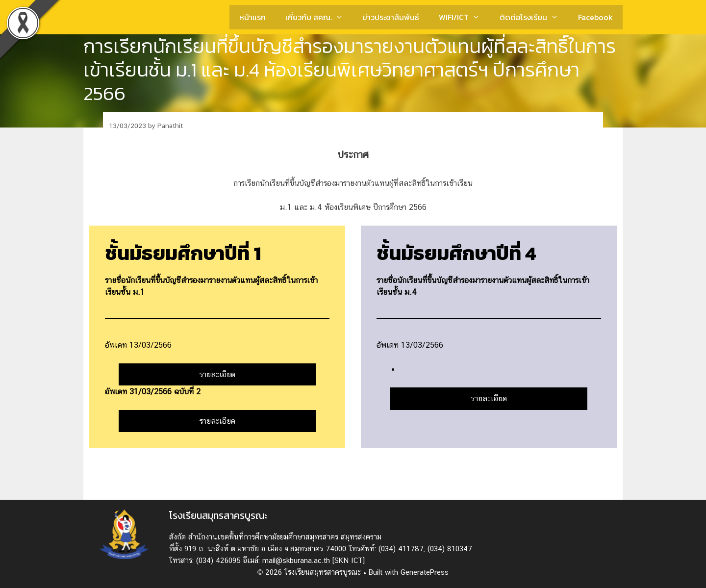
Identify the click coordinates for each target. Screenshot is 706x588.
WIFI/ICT (464, 17)
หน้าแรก (252, 17)
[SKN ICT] (349, 560)
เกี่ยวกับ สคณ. (319, 17)
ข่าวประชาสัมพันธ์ (391, 17)
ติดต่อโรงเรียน (534, 17)
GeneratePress (425, 572)
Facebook (595, 17)
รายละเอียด (217, 374)
